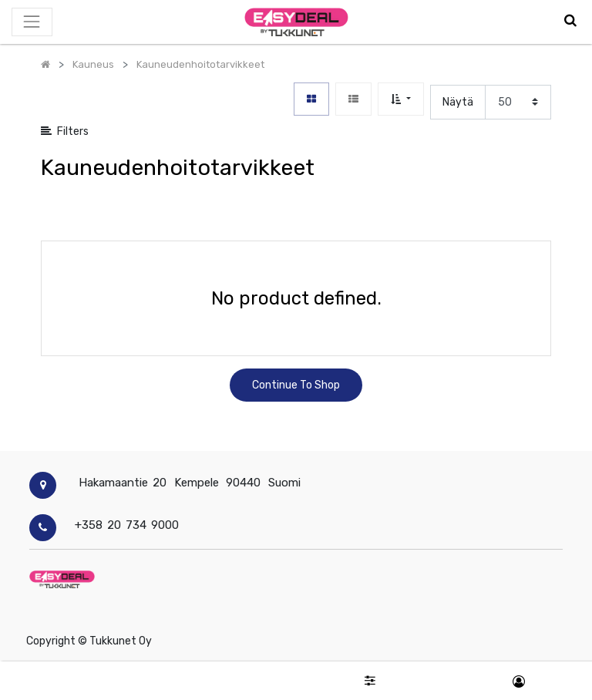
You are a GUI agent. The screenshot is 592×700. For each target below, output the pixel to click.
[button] (400, 99)
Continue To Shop (296, 385)
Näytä (458, 102)
